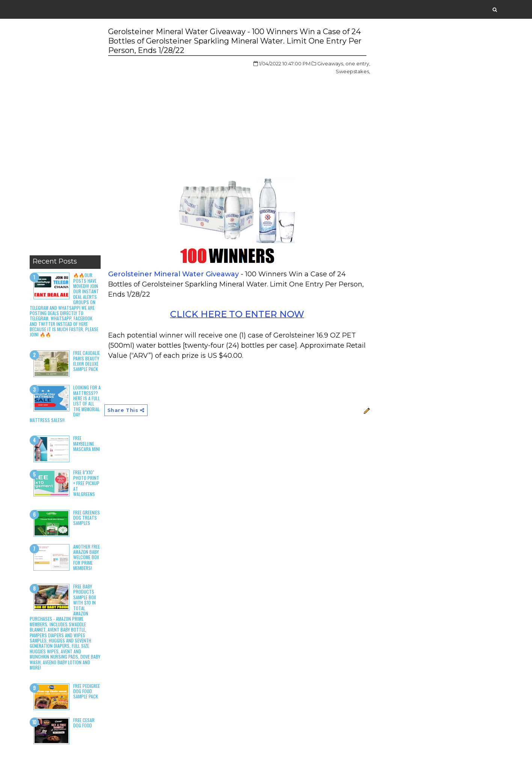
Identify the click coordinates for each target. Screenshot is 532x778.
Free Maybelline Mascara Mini (87, 443)
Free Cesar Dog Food (84, 723)
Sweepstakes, (353, 71)
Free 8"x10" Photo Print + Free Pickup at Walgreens (86, 483)
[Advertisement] (65, 139)
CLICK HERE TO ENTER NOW (237, 314)
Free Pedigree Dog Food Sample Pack (87, 691)
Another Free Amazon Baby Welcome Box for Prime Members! (87, 557)
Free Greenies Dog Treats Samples (87, 518)
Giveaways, (331, 63)
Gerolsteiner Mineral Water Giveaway (173, 274)
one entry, (358, 63)
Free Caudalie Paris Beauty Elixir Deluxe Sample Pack (87, 361)
